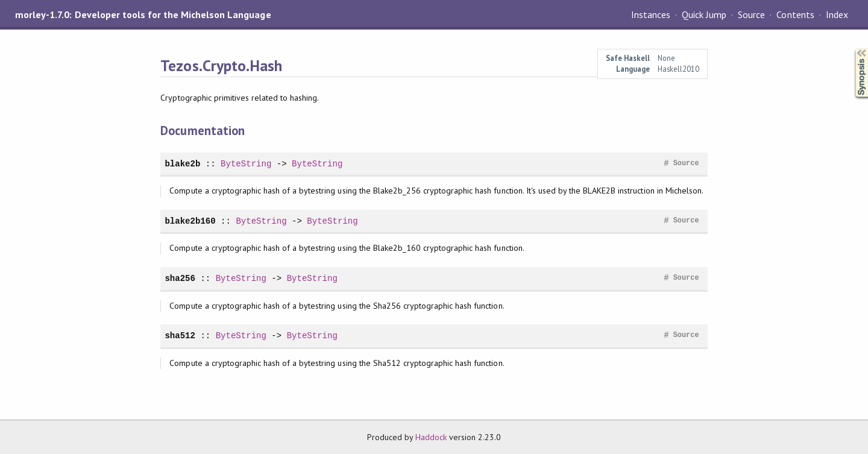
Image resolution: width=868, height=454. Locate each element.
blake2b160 (190, 221)
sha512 (180, 336)
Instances (651, 14)
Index (837, 14)
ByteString (246, 164)
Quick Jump (704, 14)
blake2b (182, 164)
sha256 (180, 278)
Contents (795, 14)
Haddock (431, 437)
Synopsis (852, 49)
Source (751, 14)
